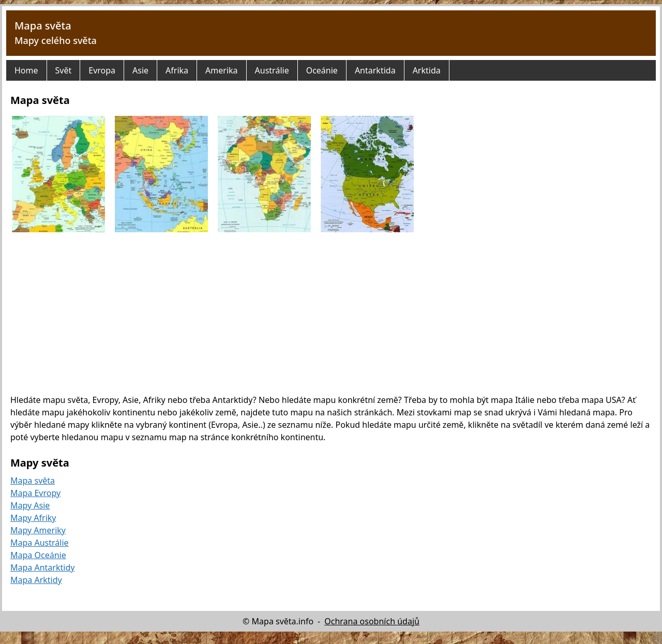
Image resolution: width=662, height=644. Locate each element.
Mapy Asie (30, 505)
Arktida (427, 70)
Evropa (102, 70)
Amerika (221, 70)
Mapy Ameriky (38, 530)
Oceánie (322, 70)
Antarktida (375, 70)
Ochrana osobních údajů (372, 621)
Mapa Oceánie (38, 555)
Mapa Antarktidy (42, 567)
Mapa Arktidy (36, 580)
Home (26, 70)
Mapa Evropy (35, 493)
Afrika (177, 70)
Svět (64, 70)
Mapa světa (43, 26)
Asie (140, 70)
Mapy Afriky (33, 518)
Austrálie (272, 70)
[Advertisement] (331, 313)
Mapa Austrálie (40, 543)
